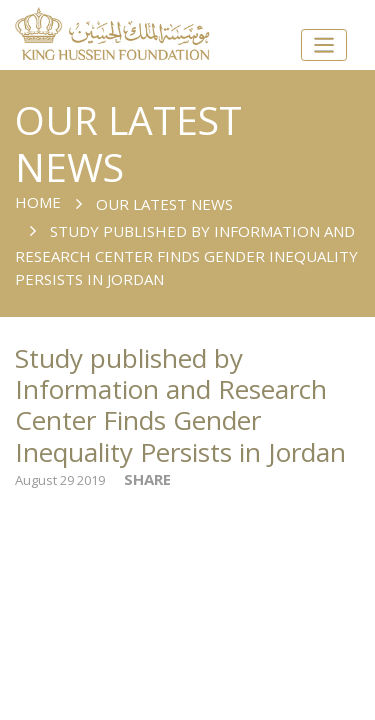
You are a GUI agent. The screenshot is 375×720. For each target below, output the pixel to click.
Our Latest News (164, 204)
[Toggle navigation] (324, 45)
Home (38, 202)
